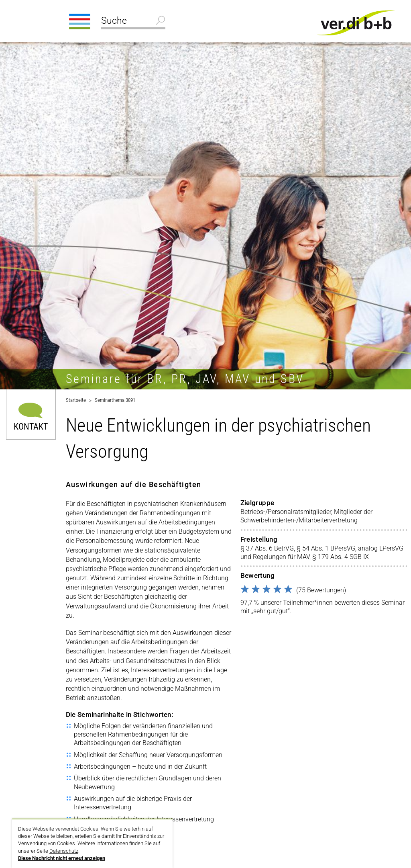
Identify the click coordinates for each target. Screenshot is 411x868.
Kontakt (31, 426)
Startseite (76, 400)
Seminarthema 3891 (115, 400)
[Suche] (133, 22)
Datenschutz (64, 851)
